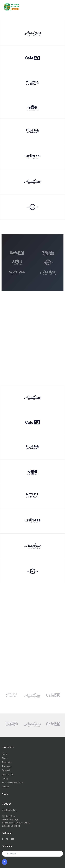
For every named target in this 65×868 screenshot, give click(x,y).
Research (6, 770)
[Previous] (27, 352)
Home (5, 754)
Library (5, 778)
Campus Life (8, 774)
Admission (7, 766)
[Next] (38, 352)
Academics (7, 762)
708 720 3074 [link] (13, 826)
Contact (5, 787)
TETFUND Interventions (13, 783)
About (5, 758)
